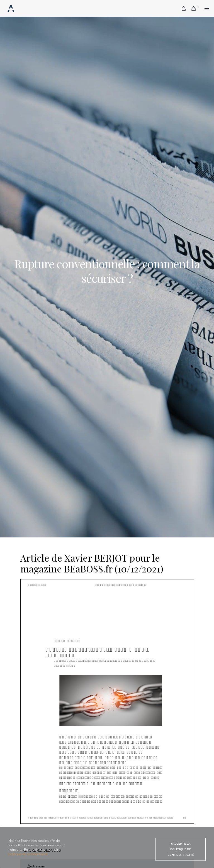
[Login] (182, 8)
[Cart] (191, 8)
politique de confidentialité (28, 854)
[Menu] (205, 8)
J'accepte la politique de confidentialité (181, 849)
